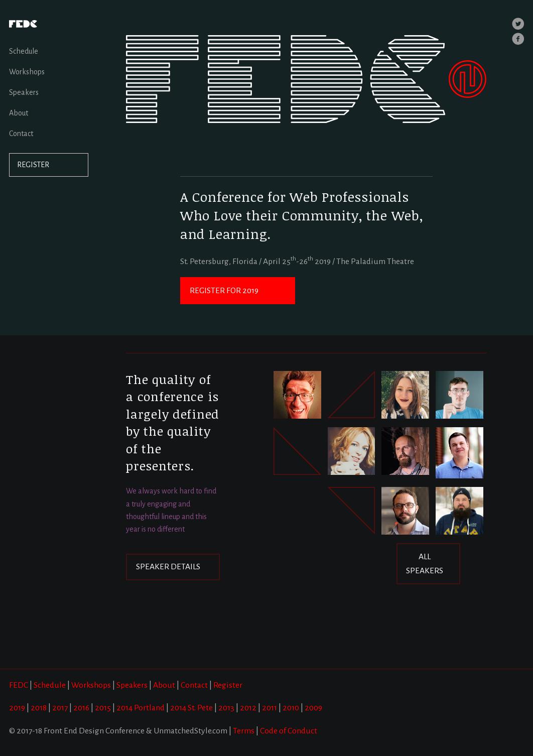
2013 (226, 708)
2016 (81, 708)
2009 (313, 708)
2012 (248, 708)
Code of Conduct (289, 731)
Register (228, 685)
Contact (21, 134)
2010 (291, 708)
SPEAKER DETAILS (168, 567)
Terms (244, 731)
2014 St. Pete (191, 708)
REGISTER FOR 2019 (224, 291)
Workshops (27, 72)
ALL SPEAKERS (425, 564)
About (19, 113)
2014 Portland (141, 708)
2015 (103, 708)
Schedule (24, 51)
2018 (39, 708)
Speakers (24, 92)
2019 (17, 708)
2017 (60, 708)
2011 (270, 708)
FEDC (19, 685)
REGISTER (34, 165)
